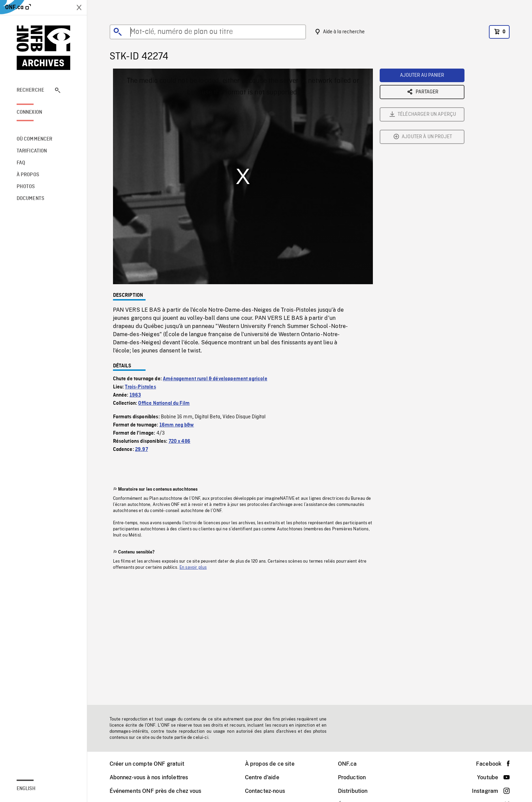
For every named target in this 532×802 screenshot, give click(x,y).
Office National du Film (164, 403)
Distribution (353, 791)
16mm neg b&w (177, 425)
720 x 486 (179, 441)
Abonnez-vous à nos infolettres (149, 777)
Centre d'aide (262, 777)
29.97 (141, 450)
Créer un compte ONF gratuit (147, 764)
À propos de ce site (270, 764)
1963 (135, 395)
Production (352, 777)
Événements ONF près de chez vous (156, 791)
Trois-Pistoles (140, 387)
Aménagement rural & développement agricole (215, 379)
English (26, 789)
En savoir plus (193, 567)
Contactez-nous (265, 791)
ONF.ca (347, 764)
